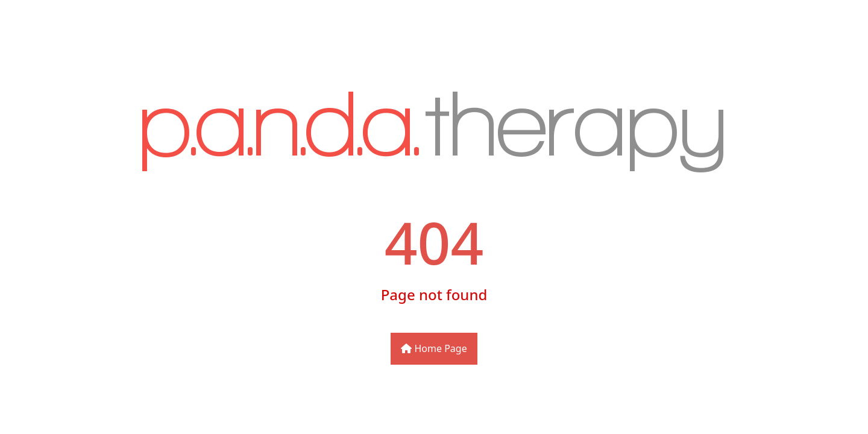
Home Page (434, 348)
